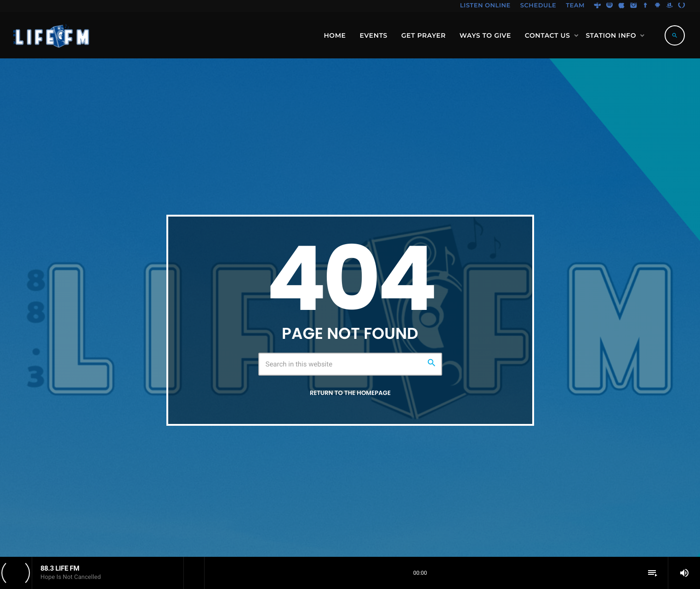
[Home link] (52, 35)
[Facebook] (646, 6)
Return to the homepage (350, 393)
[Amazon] (670, 6)
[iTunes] (621, 6)
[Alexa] (682, 6)
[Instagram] (633, 6)
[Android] (658, 6)
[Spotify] (609, 6)
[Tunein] (598, 6)
